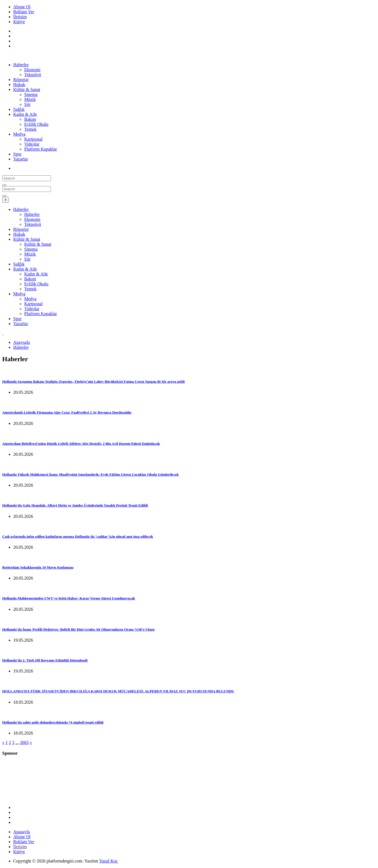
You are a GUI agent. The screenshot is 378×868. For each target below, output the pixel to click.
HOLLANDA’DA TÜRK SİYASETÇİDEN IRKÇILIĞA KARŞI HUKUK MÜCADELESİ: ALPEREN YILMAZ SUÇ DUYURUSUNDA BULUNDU (118, 691)
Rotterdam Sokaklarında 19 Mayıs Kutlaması (38, 567)
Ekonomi (32, 70)
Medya (19, 134)
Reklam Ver (24, 12)
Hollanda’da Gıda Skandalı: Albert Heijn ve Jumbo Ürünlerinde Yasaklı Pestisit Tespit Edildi (75, 505)
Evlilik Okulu (36, 124)
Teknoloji (33, 75)
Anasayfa (21, 832)
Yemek (30, 129)
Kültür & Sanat (27, 89)
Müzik (30, 99)
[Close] (6, 200)
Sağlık (19, 109)
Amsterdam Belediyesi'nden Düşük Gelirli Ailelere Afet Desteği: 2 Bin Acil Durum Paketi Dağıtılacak (81, 444)
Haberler (21, 65)
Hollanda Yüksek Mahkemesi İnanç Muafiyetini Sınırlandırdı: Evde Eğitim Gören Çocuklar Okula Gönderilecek (91, 474)
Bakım (30, 119)
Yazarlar (21, 159)
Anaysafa (21, 342)
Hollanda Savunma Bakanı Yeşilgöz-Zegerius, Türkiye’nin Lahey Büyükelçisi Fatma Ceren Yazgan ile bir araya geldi (93, 381)
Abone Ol (22, 7)
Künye (19, 22)
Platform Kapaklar (41, 149)
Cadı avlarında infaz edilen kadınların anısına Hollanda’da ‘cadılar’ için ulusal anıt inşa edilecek (78, 536)
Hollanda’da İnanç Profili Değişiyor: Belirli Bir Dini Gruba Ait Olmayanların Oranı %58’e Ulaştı (78, 629)
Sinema (31, 94)
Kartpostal (33, 139)
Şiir (27, 104)
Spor (17, 154)
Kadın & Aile (25, 114)
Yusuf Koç (109, 861)
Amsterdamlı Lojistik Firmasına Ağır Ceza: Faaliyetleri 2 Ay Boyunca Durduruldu (67, 412)
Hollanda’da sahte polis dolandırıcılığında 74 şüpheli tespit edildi (53, 722)
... (17, 742)
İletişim (20, 17)
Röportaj (21, 80)
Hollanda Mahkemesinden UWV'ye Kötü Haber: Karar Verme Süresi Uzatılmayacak (69, 598)
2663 (24, 742)
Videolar (32, 144)
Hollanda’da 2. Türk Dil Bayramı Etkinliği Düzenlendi (45, 660)
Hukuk (19, 85)
